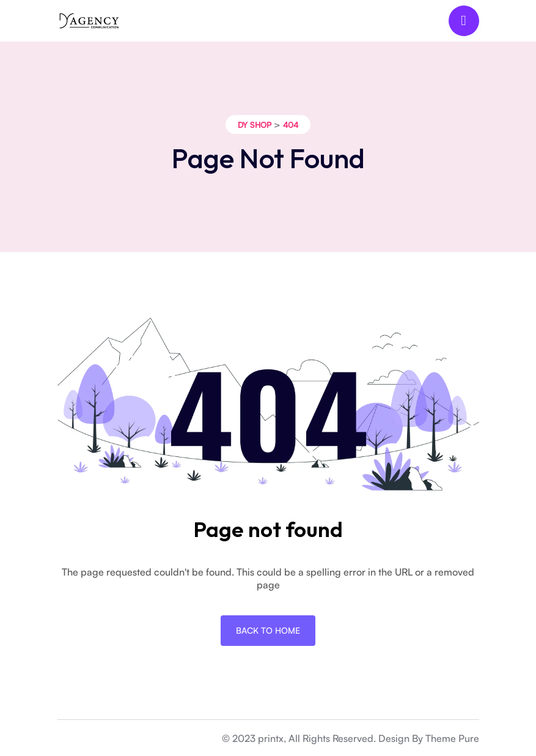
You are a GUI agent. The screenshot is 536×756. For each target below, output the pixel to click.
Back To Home (268, 630)
